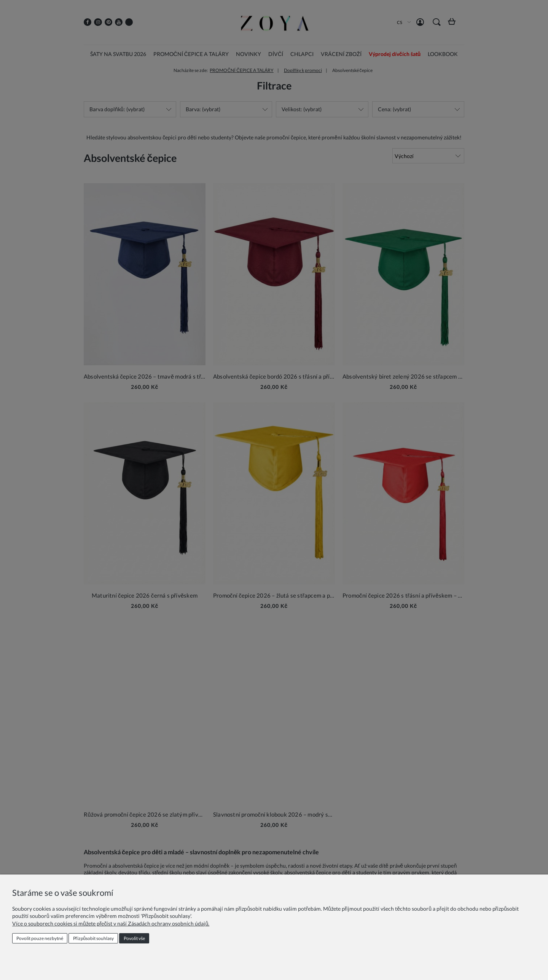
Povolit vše (134, 938)
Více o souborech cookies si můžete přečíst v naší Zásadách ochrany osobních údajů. (111, 923)
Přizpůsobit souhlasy (94, 938)
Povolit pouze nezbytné (40, 938)
